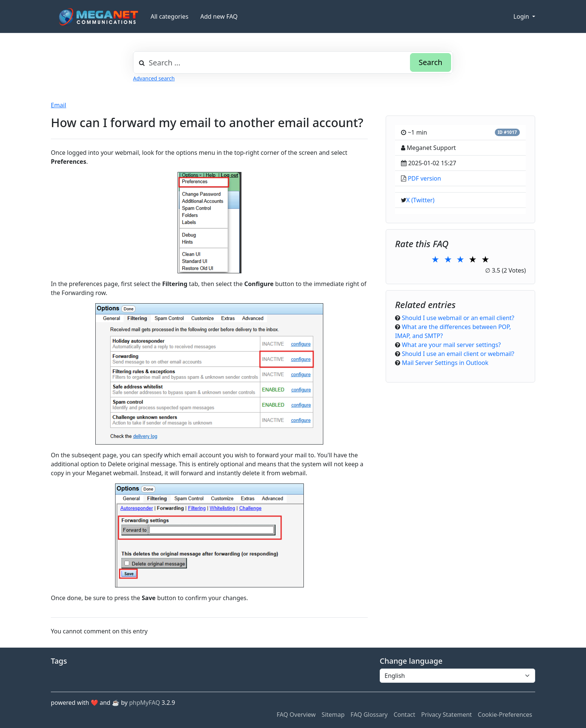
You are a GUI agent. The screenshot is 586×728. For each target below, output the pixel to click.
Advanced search (154, 78)
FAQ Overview (296, 715)
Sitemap (333, 715)
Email (58, 105)
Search (430, 62)
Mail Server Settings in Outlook (445, 363)
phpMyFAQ (145, 703)
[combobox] (293, 62)
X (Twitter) (420, 200)
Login (522, 16)
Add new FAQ (219, 16)
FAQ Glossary (369, 715)
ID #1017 (507, 132)
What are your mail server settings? (451, 345)
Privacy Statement (447, 715)
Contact (404, 715)
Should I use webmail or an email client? (458, 318)
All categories (169, 16)
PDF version (424, 178)
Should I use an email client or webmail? (458, 354)
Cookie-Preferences (505, 715)
